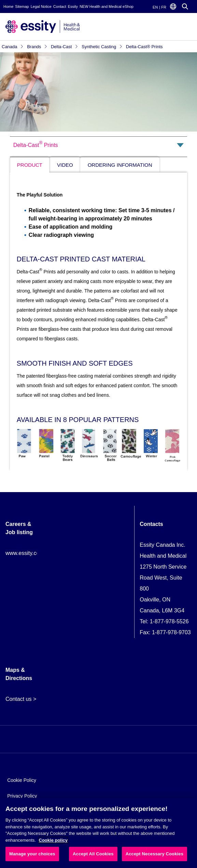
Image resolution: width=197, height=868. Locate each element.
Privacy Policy (22, 796)
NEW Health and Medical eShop (107, 6)
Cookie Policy (22, 780)
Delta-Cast (65, 47)
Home (8, 6)
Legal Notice (41, 6)
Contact (60, 6)
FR (164, 7)
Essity (73, 6)
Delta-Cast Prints (36, 144)
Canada (13, 47)
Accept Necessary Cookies (154, 854)
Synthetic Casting (102, 47)
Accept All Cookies (93, 854)
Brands (37, 47)
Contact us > (21, 699)
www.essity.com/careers (34, 553)
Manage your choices (32, 854)
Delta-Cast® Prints (144, 47)
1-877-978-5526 (169, 621)
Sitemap (22, 6)
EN (155, 7)
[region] (98, 833)
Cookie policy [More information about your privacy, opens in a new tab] (53, 840)
